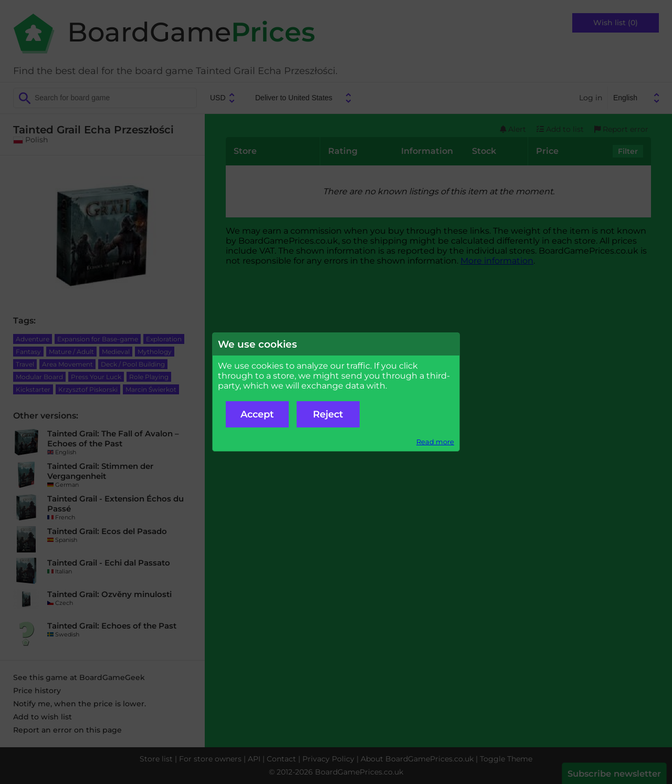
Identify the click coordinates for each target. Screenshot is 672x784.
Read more (435, 442)
